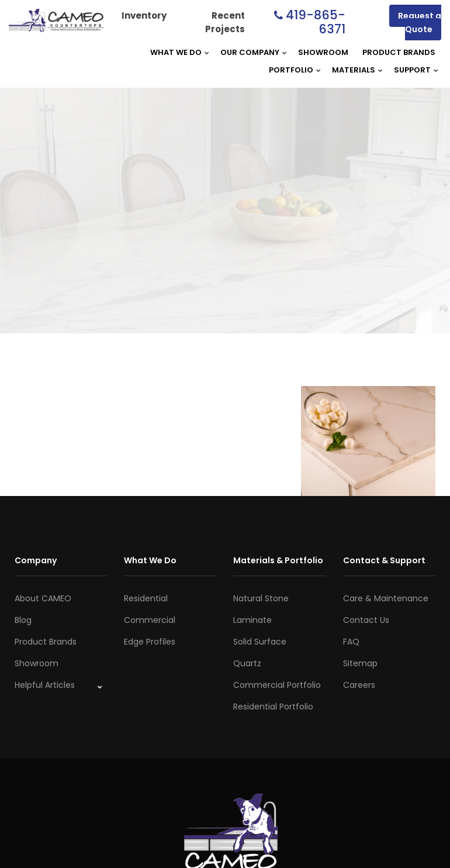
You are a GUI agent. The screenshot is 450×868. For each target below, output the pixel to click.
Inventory (144, 15)
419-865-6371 (316, 22)
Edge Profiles (150, 642)
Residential (146, 598)
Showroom (323, 52)
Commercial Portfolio (277, 685)
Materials (354, 70)
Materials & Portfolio (278, 560)
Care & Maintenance (386, 598)
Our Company (250, 52)
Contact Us (366, 620)
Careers (359, 685)
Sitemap (360, 663)
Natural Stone (261, 598)
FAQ (351, 642)
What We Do (176, 52)
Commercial (150, 620)
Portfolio (291, 70)
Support (412, 70)
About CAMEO (43, 598)
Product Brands (399, 52)
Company (36, 560)
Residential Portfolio (273, 707)
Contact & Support (384, 560)
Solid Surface (260, 642)
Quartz (247, 663)
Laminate (252, 620)
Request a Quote (420, 23)
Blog (23, 620)
